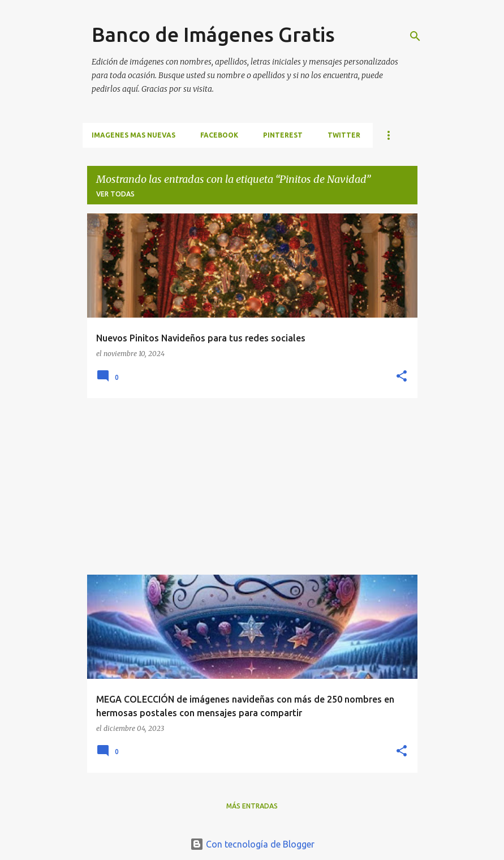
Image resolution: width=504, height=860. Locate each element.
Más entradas (252, 806)
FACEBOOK (219, 135)
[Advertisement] (252, 486)
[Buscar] (415, 36)
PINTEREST (283, 135)
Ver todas (115, 194)
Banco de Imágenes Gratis (213, 34)
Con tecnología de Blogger (252, 844)
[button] (402, 377)
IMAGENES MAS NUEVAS (133, 135)
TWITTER (344, 135)
